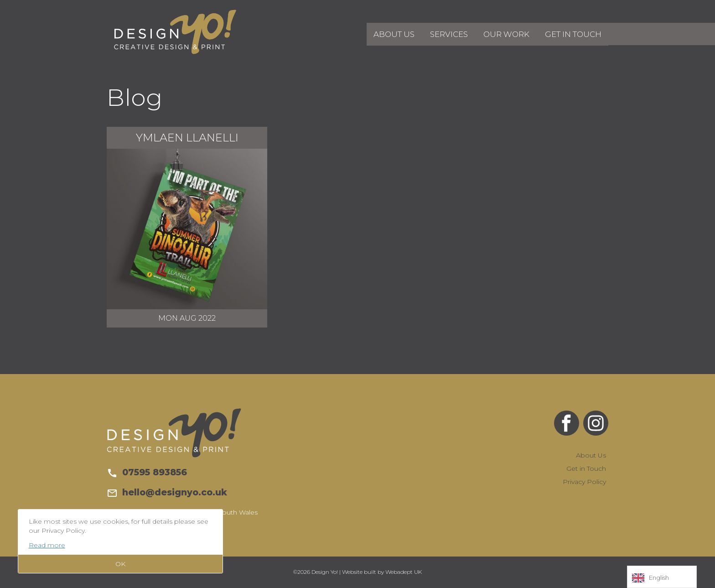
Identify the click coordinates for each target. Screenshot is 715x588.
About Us (399, 34)
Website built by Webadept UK (382, 572)
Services (452, 34)
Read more (47, 545)
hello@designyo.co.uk (167, 492)
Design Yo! (175, 32)
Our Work (509, 34)
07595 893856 (147, 472)
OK (120, 564)
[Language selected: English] (662, 577)
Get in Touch (574, 34)
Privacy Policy (584, 482)
